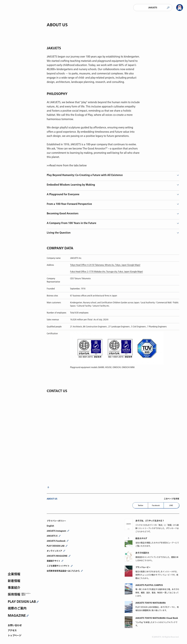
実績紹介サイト (54, 561)
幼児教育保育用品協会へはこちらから (63, 571)
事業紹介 (14, 588)
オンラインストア (54, 551)
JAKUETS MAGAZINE (57, 556)
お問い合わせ (15, 626)
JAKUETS (153, 8)
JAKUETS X (52, 536)
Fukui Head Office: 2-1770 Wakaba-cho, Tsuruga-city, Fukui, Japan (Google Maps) (106, 272)
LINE (171, 505)
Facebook (156, 505)
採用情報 (14, 595)
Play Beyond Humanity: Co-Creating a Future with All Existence (85, 175)
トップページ (15, 636)
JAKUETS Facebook (56, 541)
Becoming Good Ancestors (63, 214)
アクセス (12, 631)
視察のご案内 (17, 609)
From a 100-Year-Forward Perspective (69, 204)
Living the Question (59, 233)
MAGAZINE (17, 616)
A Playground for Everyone (63, 194)
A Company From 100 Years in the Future (71, 223)
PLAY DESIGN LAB (22, 602)
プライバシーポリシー (56, 521)
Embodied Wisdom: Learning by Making (71, 185)
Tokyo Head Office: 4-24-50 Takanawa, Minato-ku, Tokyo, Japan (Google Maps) (105, 265)
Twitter (141, 505)
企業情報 (14, 574)
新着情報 (14, 581)
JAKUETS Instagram (56, 531)
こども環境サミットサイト (58, 566)
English (50, 526)
